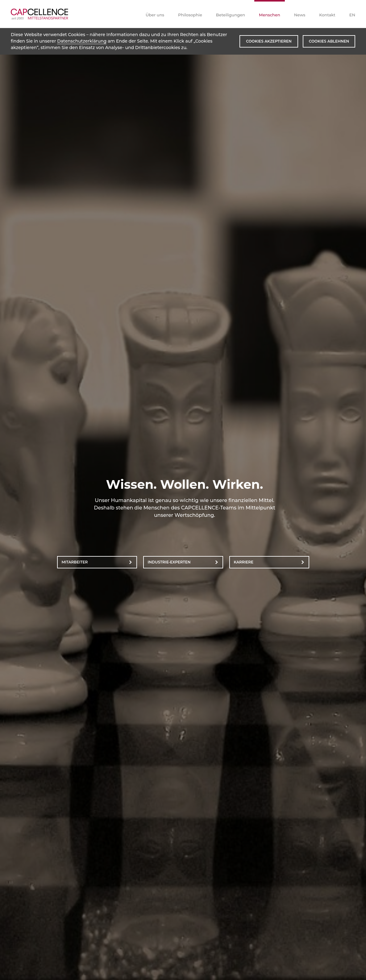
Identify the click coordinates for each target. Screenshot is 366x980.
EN (352, 15)
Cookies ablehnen (329, 41)
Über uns (155, 15)
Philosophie (190, 15)
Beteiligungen (231, 15)
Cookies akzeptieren (269, 41)
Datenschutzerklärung (82, 41)
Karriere (244, 562)
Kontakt (327, 15)
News (300, 15)
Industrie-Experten (169, 562)
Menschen (270, 15)
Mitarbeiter (75, 562)
